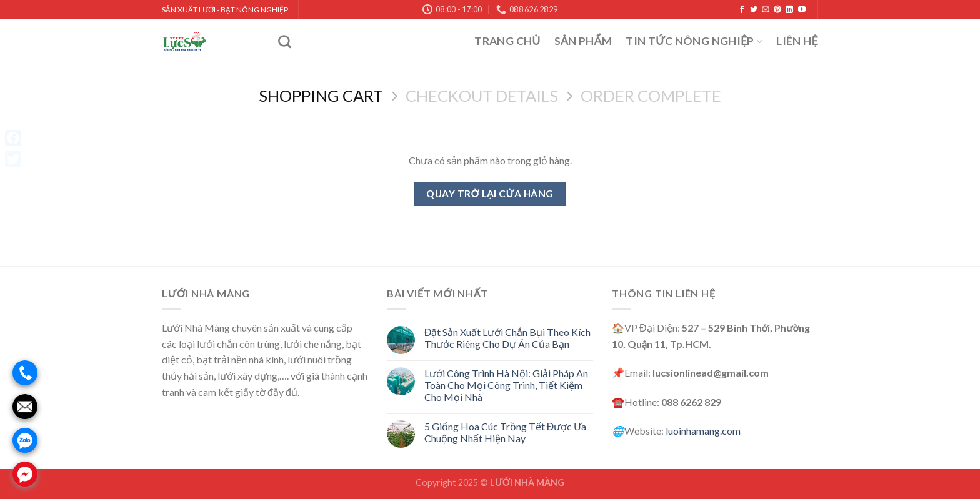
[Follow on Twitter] (754, 10)
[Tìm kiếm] (285, 42)
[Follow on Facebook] (742, 10)
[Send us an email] (766, 10)
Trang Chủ (507, 41)
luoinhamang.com (703, 431)
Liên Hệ (797, 41)
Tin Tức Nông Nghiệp (694, 41)
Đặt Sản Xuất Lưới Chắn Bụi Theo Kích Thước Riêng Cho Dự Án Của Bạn (508, 338)
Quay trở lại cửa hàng (490, 194)
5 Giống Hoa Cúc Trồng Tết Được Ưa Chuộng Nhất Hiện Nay (506, 432)
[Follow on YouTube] (802, 10)
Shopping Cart (321, 96)
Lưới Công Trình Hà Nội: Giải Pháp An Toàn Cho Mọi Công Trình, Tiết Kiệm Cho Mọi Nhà (506, 385)
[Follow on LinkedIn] (789, 10)
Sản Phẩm (583, 41)
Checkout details (482, 96)
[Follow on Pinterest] (777, 10)
